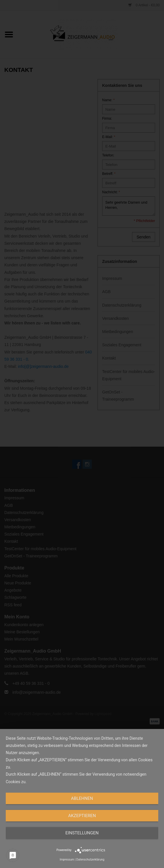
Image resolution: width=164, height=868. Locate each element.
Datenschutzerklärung (90, 860)
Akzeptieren (82, 816)
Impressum (67, 860)
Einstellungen (82, 833)
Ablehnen (82, 798)
